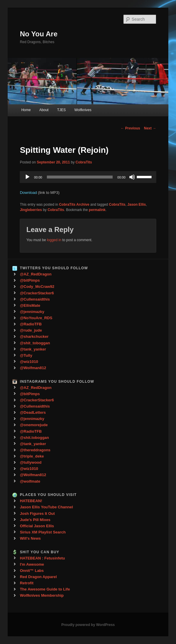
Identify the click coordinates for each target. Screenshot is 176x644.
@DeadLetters (33, 412)
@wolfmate (30, 481)
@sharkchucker (34, 336)
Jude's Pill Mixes (35, 520)
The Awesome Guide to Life (45, 589)
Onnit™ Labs (32, 571)
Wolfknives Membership (42, 595)
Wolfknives (83, 110)
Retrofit (27, 583)
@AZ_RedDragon (36, 274)
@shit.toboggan (34, 438)
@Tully (26, 355)
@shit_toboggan (35, 343)
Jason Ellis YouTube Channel (46, 507)
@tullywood (31, 462)
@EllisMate (30, 305)
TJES (61, 110)
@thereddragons (35, 450)
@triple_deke (32, 456)
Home (26, 110)
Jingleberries (31, 210)
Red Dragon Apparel (38, 577)
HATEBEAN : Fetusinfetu (42, 558)
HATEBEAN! (31, 501)
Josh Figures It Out (37, 514)
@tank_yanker (33, 349)
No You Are (39, 34)
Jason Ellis (137, 205)
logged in (54, 240)
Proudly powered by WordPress (88, 625)
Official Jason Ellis (37, 526)
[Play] (27, 177)
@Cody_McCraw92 (37, 287)
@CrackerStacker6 (37, 293)
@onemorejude (34, 425)
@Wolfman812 (33, 368)
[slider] (80, 177)
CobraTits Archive (74, 205)
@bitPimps (30, 280)
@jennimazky (32, 312)
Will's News (30, 538)
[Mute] (132, 177)
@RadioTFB (31, 324)
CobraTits (84, 162)
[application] (88, 177)
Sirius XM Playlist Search (43, 532)
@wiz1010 (29, 362)
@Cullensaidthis (35, 299)
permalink (97, 210)
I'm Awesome (32, 564)
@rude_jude (31, 330)
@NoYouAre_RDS (36, 318)
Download (28, 193)
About (44, 110)
